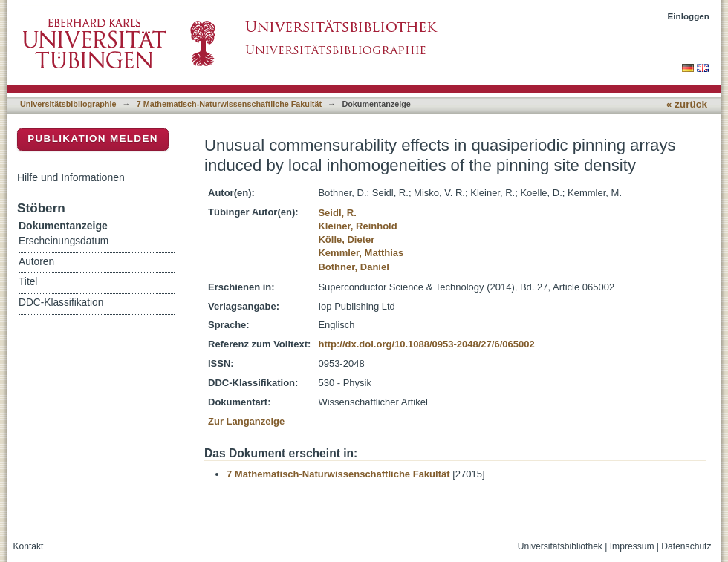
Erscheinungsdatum (64, 241)
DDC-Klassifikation (61, 303)
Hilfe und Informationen (71, 177)
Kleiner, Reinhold (357, 226)
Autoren (36, 262)
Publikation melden (93, 138)
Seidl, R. (337, 213)
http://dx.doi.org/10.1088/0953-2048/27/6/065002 (426, 344)
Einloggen (689, 16)
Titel (28, 282)
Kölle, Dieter (346, 239)
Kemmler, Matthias (361, 253)
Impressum (632, 546)
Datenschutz (686, 546)
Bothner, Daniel (353, 267)
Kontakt (29, 546)
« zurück (687, 104)
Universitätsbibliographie (68, 104)
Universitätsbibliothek (560, 546)
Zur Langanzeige (246, 421)
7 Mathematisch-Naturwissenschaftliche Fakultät (229, 104)
